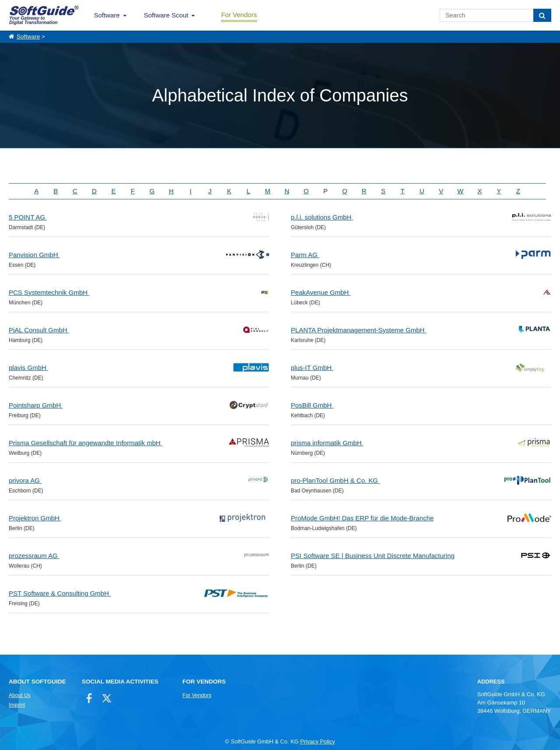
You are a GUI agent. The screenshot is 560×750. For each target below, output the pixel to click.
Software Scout (166, 15)
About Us (20, 695)
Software (107, 15)
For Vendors (239, 15)
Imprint (17, 705)
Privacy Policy (318, 741)
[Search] (542, 15)
